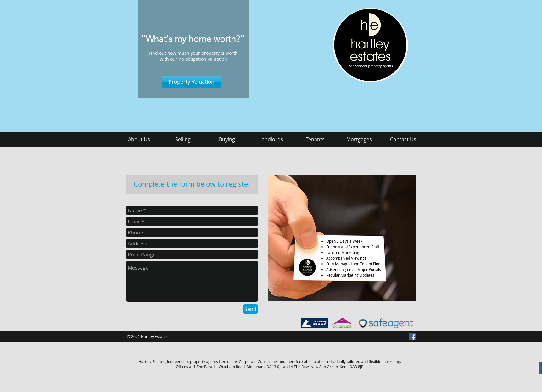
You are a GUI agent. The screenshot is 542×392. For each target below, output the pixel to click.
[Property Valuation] (191, 82)
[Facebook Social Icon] (412, 337)
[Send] (250, 309)
